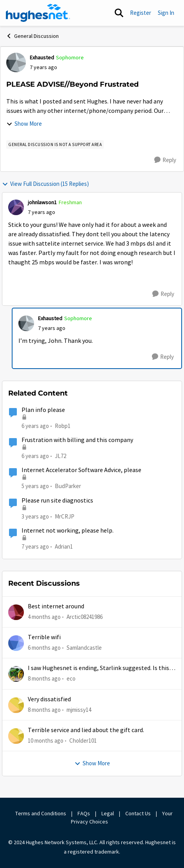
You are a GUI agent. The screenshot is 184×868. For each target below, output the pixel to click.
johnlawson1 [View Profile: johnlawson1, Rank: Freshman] (42, 202)
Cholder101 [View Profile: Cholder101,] (83, 741)
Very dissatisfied (49, 699)
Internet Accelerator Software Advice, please (81, 470)
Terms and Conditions (41, 813)
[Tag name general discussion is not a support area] (55, 144)
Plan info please (43, 410)
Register (141, 13)
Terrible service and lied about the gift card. (86, 730)
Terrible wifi (44, 637)
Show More (24, 124)
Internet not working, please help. (68, 531)
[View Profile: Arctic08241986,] (16, 612)
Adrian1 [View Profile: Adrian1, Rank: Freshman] (64, 546)
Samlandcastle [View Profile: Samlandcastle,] (84, 648)
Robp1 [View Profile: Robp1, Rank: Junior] (63, 426)
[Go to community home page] (38, 13)
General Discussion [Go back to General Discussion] (32, 36)
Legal (108, 813)
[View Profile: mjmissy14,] (16, 705)
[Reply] (165, 160)
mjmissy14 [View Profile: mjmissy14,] (79, 709)
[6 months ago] (44, 648)
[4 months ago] (44, 617)
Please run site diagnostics (57, 501)
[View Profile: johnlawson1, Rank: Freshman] (16, 207)
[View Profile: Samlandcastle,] (16, 643)
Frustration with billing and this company (77, 440)
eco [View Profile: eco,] (71, 678)
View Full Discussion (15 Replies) (45, 184)
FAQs (84, 813)
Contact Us (138, 813)
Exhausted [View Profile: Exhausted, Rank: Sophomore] (42, 57)
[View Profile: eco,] (16, 674)
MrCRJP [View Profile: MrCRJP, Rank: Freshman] (65, 516)
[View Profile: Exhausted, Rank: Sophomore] (16, 62)
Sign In (166, 13)
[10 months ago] (46, 741)
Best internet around (56, 606)
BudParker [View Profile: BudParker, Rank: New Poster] (68, 486)
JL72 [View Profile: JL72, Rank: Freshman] (60, 456)
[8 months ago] (44, 679)
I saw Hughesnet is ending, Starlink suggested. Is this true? (98, 668)
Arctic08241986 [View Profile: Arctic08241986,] (85, 616)
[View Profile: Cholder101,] (16, 736)
